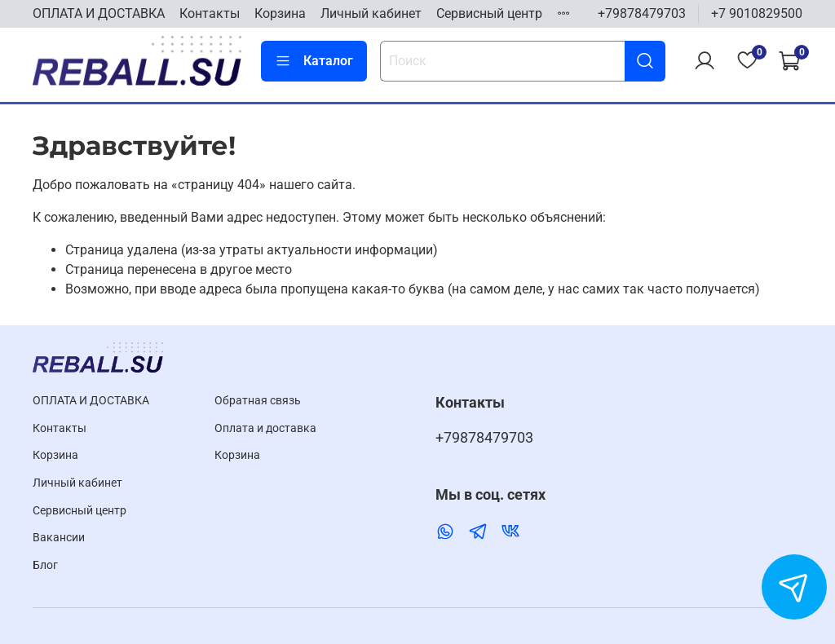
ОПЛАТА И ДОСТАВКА (99, 13)
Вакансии (59, 538)
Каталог (314, 61)
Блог (45, 565)
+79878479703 (642, 13)
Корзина (280, 13)
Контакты (210, 13)
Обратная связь (258, 401)
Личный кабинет (371, 13)
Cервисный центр (489, 13)
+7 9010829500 (757, 13)
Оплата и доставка (265, 428)
